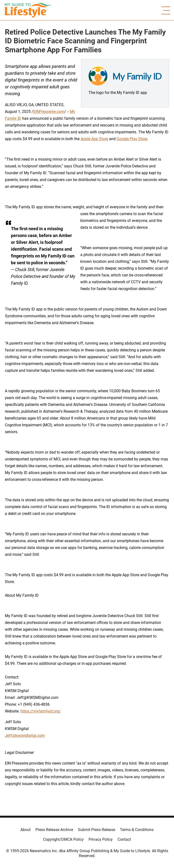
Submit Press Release (96, 830)
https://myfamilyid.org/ (41, 711)
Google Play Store (132, 139)
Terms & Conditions (137, 830)
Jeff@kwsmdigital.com (25, 736)
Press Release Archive (54, 830)
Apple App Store (94, 139)
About (26, 830)
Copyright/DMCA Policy (63, 839)
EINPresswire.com (49, 112)
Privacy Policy (101, 839)
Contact (124, 839)
